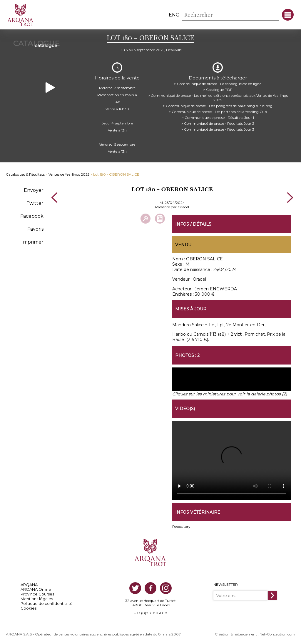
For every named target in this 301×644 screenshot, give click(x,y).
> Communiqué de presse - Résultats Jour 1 (218, 118)
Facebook (32, 216)
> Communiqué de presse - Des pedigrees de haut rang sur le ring (218, 106)
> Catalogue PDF (218, 90)
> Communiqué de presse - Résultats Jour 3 (218, 129)
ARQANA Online (36, 589)
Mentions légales (37, 599)
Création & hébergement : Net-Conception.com (255, 634)
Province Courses (37, 594)
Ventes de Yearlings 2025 (69, 174)
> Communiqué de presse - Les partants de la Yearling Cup (218, 112)
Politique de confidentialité (47, 603)
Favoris (35, 229)
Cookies (29, 608)
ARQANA (29, 585)
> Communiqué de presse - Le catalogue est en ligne (218, 84)
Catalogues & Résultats (25, 174)
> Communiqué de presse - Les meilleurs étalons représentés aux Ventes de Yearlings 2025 (218, 98)
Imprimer (32, 242)
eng (174, 15)
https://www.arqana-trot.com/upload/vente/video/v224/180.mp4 (231, 460)
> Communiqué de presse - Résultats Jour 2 (218, 123)
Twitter (35, 203)
